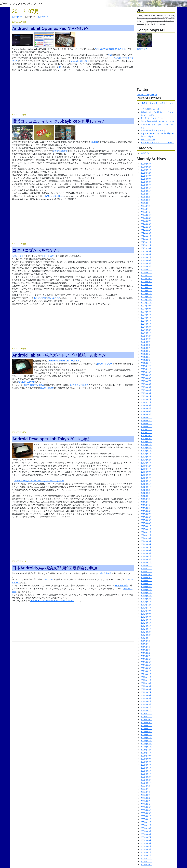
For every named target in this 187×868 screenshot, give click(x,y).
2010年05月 (146, 698)
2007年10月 (146, 792)
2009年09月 (146, 723)
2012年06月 (146, 623)
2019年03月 (146, 393)
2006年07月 (146, 837)
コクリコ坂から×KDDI (34, 385)
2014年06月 (146, 550)
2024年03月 (146, 233)
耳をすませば (40, 298)
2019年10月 (146, 372)
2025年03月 (146, 197)
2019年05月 (146, 387)
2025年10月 (146, 176)
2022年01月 (146, 297)
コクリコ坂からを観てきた (37, 250)
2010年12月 (146, 677)
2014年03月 (146, 559)
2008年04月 (146, 774)
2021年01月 (146, 333)
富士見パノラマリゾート (152, 118)
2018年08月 (146, 408)
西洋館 (51, 388)
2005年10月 (146, 864)
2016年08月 (146, 475)
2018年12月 (146, 402)
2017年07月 (146, 445)
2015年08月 (146, 511)
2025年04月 (146, 194)
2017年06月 (146, 448)
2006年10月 (146, 828)
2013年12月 (146, 568)
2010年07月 (146, 692)
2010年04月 (146, 701)
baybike (94, 142)
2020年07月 (146, 348)
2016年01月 (146, 496)
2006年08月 (146, 834)
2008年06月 (146, 768)
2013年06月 (146, 587)
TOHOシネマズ (19, 256)
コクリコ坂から (49, 256)
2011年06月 (43, 17)
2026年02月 (146, 167)
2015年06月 (146, 517)
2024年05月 (146, 227)
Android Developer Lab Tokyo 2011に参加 (52, 439)
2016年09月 (146, 472)
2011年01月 (146, 674)
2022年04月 (146, 294)
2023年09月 (146, 251)
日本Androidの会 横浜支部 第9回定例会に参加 (55, 568)
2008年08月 (146, 762)
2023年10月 (146, 248)
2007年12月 (146, 786)
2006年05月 (146, 843)
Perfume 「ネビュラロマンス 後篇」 (157, 142)
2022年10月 (146, 279)
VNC (110, 55)
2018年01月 (146, 427)
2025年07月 (146, 185)
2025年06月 (146, 188)
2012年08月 (146, 617)
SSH (61, 67)
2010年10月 (146, 683)
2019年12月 (146, 366)
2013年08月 (146, 581)
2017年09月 (146, 439)
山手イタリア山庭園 (79, 385)
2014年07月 (146, 547)
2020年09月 (146, 342)
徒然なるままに (148, 153)
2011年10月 (146, 647)
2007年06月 (146, 804)
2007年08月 (146, 798)
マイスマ (48, 579)
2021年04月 (146, 324)
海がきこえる (54, 298)
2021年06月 (146, 318)
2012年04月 (146, 629)
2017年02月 (146, 460)
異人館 (43, 388)
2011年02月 (146, 671)
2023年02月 (146, 269)
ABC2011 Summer (26, 382)
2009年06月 (146, 732)
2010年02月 (146, 707)
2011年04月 (146, 665)
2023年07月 (146, 257)
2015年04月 (146, 523)
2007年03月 (146, 813)
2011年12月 (146, 641)
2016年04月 (146, 487)
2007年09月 (146, 795)
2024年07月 (146, 221)
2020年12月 (146, 336)
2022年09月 (146, 282)
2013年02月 (146, 599)
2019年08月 (146, 378)
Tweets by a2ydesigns (147, 95)
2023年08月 (146, 254)
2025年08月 (146, 182)
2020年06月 (146, 351)
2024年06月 (146, 224)
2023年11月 (146, 245)
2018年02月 (146, 423)
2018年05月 (146, 414)
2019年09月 (146, 375)
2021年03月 (146, 327)
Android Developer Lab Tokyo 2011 (64, 361)
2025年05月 (146, 191)
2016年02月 (146, 493)
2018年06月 (146, 411)
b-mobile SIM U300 (80, 61)
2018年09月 (146, 405)
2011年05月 (146, 662)
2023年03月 (146, 266)
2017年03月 (146, 457)
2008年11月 (146, 753)
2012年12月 (146, 605)
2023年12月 (146, 242)
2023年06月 (146, 260)
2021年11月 (146, 303)
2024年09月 (146, 215)
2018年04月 (146, 417)
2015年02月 (146, 526)
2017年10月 (146, 436)
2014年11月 (146, 535)
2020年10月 (146, 339)
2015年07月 (146, 514)
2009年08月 (146, 726)
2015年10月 (146, 505)
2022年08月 (146, 285)
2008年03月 (146, 777)
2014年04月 (146, 556)
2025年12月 (146, 173)
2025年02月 (146, 200)
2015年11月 (146, 502)
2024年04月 (146, 230)
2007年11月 (146, 789)
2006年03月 (146, 849)
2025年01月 (146, 203)
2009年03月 (146, 741)
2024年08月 (146, 218)
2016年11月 (146, 469)
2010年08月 (146, 689)
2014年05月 (146, 553)
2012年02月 (146, 635)
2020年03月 (146, 360)
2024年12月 (146, 206)
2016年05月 (146, 484)
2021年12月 (146, 300)
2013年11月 (146, 571)
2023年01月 (146, 272)
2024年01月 (146, 239)
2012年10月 (146, 611)
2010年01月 (146, 710)
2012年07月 (146, 620)
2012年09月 (146, 614)
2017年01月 (146, 463)
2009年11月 (146, 716)
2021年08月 (146, 312)
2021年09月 (146, 309)
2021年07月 (146, 315)
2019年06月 (146, 384)
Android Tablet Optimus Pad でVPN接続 (50, 28)
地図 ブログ (142, 49)
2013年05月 (146, 590)
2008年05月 (146, 771)
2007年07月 (146, 801)
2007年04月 (146, 810)
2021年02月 (146, 330)
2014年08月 (146, 544)
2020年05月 (146, 354)
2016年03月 (146, 490)
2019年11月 (146, 369)
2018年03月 (146, 420)
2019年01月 (146, 399)
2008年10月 (146, 756)
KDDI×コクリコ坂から (54, 196)
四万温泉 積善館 (148, 139)
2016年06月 (146, 481)
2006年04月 (146, 846)
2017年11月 (146, 433)
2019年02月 (146, 396)
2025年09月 (146, 179)
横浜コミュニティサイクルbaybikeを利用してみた (59, 121)
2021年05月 (146, 321)
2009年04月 (146, 738)
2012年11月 (146, 608)
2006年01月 (146, 855)
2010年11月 (146, 680)
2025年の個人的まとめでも (153, 130)
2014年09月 (146, 541)
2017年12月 (146, 430)
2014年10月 (146, 538)
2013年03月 (146, 596)
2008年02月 (146, 780)
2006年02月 (146, 852)
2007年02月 (146, 816)
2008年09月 (146, 759)
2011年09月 (146, 650)
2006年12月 (146, 822)
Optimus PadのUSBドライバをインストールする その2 (39, 481)
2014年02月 (146, 562)
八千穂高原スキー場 (150, 109)
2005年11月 (146, 861)
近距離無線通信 (60, 151)
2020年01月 (146, 363)
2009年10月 (146, 719)
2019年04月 (146, 390)
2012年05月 (146, 626)
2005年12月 (146, 858)
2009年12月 (146, 713)
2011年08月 (17, 17)
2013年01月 (146, 602)
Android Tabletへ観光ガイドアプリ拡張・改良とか (59, 355)
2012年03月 (146, 632)
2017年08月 (146, 442)
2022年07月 (146, 288)
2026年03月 (146, 164)
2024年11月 (146, 209)
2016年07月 (146, 478)
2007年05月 (146, 807)
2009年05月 (146, 735)
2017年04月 (146, 454)
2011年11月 (146, 644)
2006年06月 (146, 840)
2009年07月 (146, 729)
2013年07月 (146, 584)
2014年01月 (146, 565)
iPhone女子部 (122, 585)
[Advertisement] (73, 91)
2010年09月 (146, 686)
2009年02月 (146, 744)
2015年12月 (146, 499)
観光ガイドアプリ (105, 364)
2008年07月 (146, 765)
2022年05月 (146, 291)
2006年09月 (146, 831)
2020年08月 (146, 345)
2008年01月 (146, 783)
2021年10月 (146, 306)
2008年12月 (146, 750)
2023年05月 (146, 263)
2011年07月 (146, 656)
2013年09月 (146, 578)
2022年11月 (146, 275)
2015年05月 (146, 520)
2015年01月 (146, 529)
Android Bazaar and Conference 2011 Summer (52, 601)
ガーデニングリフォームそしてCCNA (21, 3)
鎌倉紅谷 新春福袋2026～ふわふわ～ (157, 121)
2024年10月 (146, 212)
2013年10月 (146, 575)
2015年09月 (146, 508)
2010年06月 (146, 695)
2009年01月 (146, 747)
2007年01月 (146, 819)
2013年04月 (146, 593)
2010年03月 (146, 704)
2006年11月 (146, 825)
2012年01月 (146, 638)
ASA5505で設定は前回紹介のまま (110, 49)
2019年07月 (146, 381)
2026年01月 (146, 170)
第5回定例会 (106, 573)
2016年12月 (146, 466)
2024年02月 (146, 236)
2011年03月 (146, 668)
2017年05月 (146, 451)
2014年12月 (146, 532)
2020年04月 (146, 357)
